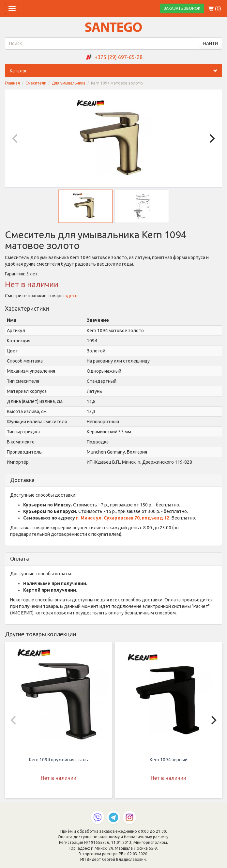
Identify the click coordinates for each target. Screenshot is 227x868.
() (215, 8)
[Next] (211, 138)
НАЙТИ (211, 43)
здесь (71, 296)
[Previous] (16, 138)
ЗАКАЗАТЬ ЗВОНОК (182, 8)
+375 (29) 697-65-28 (119, 57)
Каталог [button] (116, 71)
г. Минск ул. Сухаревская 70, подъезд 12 (123, 518)
